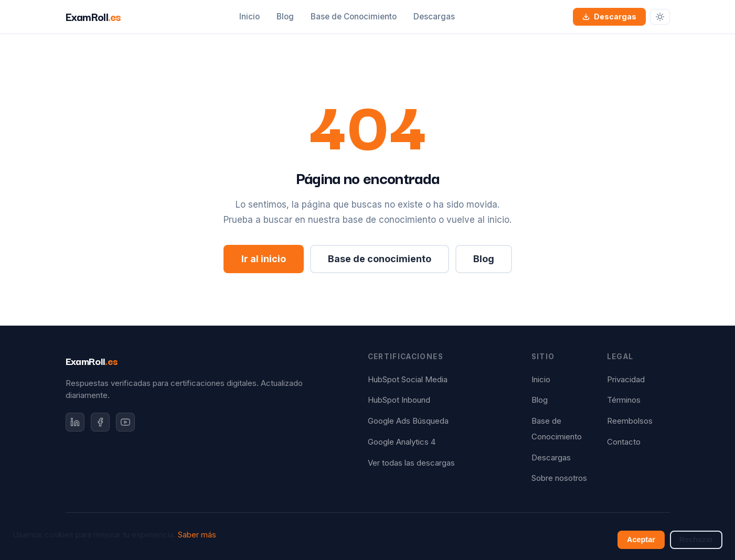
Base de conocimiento (380, 259)
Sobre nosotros (559, 478)
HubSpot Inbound (399, 400)
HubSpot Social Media (408, 380)
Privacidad (626, 380)
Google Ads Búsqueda (408, 421)
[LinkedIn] (75, 422)
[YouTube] (125, 422)
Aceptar (641, 540)
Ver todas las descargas (411, 463)
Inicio (249, 17)
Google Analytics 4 (402, 442)
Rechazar (696, 540)
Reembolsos (630, 421)
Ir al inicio (264, 259)
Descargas (434, 17)
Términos (624, 400)
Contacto (624, 442)
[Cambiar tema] (660, 17)
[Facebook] (100, 422)
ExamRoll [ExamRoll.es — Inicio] (93, 16)
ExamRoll (92, 361)
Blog (285, 17)
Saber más (197, 535)
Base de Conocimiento (354, 17)
